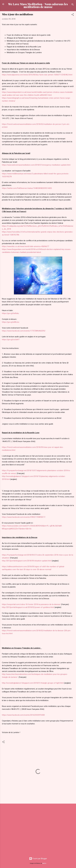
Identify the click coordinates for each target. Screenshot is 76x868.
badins (44, 863)
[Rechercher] (73, 5)
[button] (73, 15)
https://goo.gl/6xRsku (10, 313)
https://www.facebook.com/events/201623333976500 (23, 715)
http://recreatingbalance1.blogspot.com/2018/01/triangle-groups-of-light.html (33, 683)
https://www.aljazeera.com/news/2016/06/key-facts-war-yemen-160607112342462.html (37, 75)
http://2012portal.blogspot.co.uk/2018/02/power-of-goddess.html (28, 607)
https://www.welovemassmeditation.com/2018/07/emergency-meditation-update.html (36, 165)
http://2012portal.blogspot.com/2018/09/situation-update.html (27, 561)
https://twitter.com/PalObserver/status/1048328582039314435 (27, 188)
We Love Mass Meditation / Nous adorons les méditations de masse (38, 5)
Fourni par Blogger (38, 859)
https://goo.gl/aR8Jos (11, 322)
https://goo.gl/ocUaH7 (11, 340)
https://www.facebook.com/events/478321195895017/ (24, 517)
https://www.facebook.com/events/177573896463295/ (24, 331)
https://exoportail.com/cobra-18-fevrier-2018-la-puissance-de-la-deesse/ (31, 604)
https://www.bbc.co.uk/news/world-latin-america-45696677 (25, 246)
